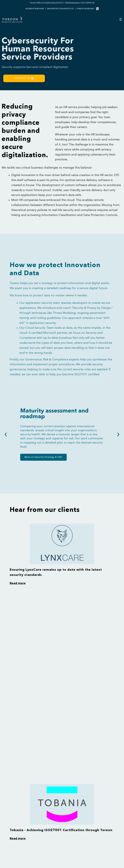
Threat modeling (85, 8)
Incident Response (35, 8)
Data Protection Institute (60, 8)
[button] (6, 434)
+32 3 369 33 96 (88, 3)
